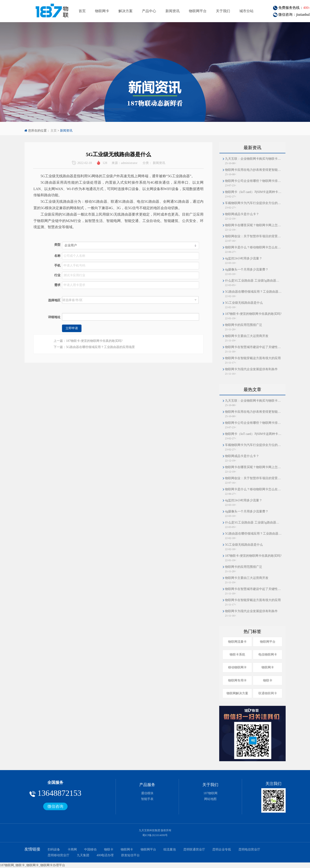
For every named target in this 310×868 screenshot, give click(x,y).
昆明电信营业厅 (249, 850)
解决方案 (126, 11)
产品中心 (149, 11)
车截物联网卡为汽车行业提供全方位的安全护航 (254, 203)
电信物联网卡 (268, 655)
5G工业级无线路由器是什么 (244, 303)
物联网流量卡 (237, 642)
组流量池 (170, 850)
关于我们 (223, 11)
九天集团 (83, 855)
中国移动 (90, 850)
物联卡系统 (237, 655)
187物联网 (210, 793)
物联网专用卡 (237, 680)
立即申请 (72, 328)
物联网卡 (102, 11)
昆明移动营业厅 (58, 855)
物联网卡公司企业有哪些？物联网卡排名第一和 (254, 181)
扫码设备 (54, 850)
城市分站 (246, 11)
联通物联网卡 (268, 693)
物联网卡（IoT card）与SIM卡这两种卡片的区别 (254, 192)
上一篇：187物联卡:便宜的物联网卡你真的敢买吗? (88, 341)
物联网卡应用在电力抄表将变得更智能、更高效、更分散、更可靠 (254, 170)
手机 (57, 266)
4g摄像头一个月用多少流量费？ (247, 270)
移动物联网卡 (237, 667)
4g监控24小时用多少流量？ (244, 258)
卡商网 (72, 850)
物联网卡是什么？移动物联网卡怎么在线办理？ (254, 247)
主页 (54, 131)
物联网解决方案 (237, 693)
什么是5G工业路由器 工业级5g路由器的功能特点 (254, 281)
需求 (57, 285)
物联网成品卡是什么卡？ (242, 214)
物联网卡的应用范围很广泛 (244, 325)
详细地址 (54, 317)
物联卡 (268, 680)
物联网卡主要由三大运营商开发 (247, 336)
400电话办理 (105, 855)
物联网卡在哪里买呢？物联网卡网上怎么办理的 (254, 225)
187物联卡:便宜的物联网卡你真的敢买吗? (253, 314)
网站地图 (210, 799)
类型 (57, 245)
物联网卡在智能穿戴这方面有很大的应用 (253, 358)
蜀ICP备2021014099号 (155, 835)
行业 (57, 275)
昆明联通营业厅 (194, 850)
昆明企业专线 (222, 850)
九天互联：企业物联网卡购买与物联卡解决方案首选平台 (254, 159)
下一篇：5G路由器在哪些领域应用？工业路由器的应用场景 (94, 347)
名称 (57, 256)
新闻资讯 (172, 11)
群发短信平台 (130, 855)
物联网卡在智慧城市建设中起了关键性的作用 (254, 347)
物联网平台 (198, 11)
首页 (82, 11)
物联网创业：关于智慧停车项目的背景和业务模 (254, 236)
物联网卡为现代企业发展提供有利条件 (251, 369)
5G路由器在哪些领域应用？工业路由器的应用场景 (254, 292)
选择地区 (54, 300)
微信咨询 (55, 806)
